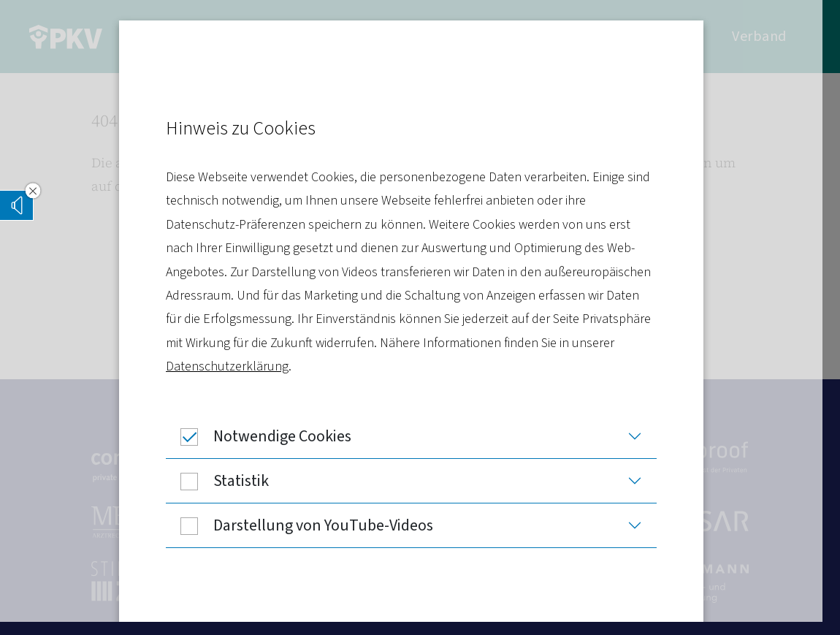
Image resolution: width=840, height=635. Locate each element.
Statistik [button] (226, 481)
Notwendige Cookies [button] (267, 436)
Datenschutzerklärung (236, 366)
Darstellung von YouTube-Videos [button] (308, 525)
